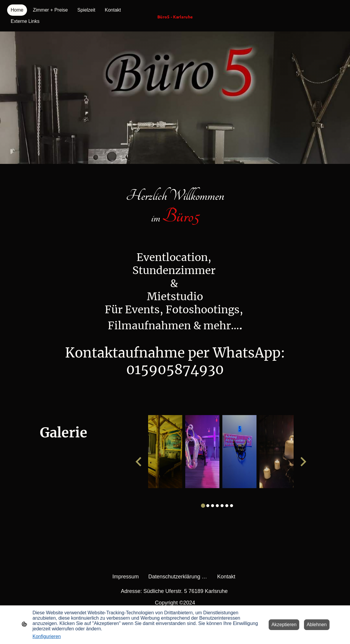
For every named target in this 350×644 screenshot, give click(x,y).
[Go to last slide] (139, 462)
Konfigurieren (47, 636)
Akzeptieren (284, 625)
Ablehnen (317, 625)
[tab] (203, 506)
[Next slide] (303, 462)
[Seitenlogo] (175, 22)
